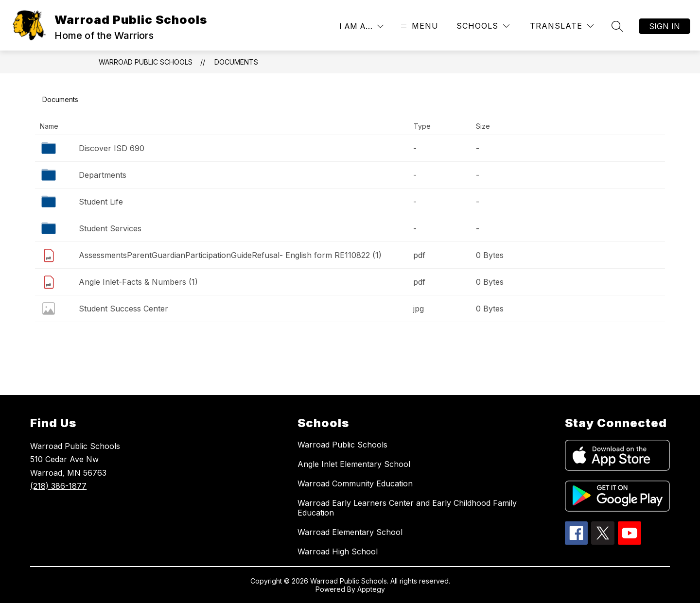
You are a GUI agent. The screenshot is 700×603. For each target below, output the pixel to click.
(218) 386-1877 (58, 486)
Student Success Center (123, 309)
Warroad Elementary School (350, 532)
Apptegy (371, 589)
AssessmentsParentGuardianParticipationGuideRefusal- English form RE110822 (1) (230, 255)
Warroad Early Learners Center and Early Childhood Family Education (407, 508)
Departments (103, 175)
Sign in (665, 26)
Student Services (110, 228)
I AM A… (356, 26)
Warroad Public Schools (146, 62)
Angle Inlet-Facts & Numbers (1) (138, 282)
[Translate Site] (562, 26)
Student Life (101, 202)
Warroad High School (338, 551)
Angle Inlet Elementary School (354, 464)
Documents (236, 62)
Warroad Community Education (355, 483)
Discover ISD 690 (112, 148)
